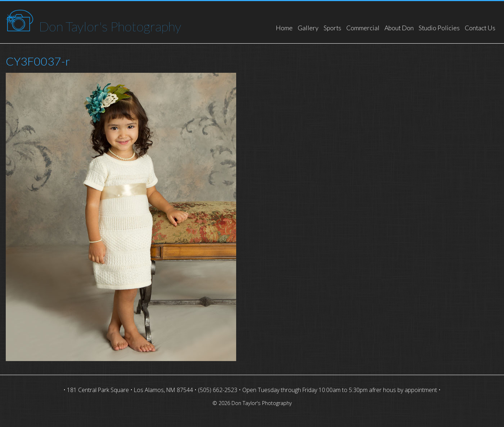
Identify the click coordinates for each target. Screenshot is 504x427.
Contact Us (480, 28)
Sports (332, 28)
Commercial (363, 28)
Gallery (308, 28)
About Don (399, 28)
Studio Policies (439, 28)
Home (284, 28)
